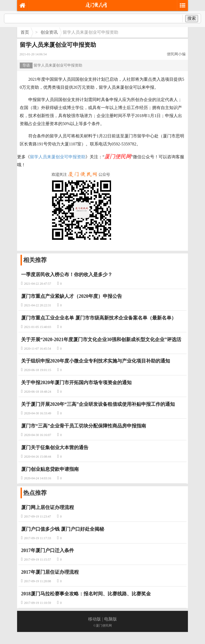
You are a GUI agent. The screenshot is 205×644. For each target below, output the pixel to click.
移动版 (94, 619)
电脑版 (111, 619)
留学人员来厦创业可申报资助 (58, 157)
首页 (25, 32)
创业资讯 (49, 32)
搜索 (192, 18)
